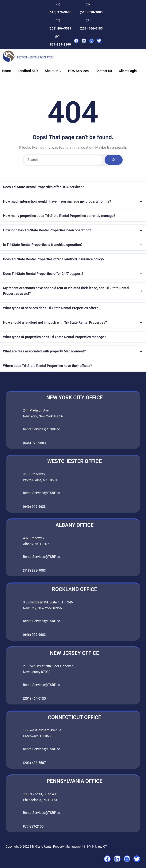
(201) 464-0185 (91, 28)
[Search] (113, 160)
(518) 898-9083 (91, 12)
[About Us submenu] (60, 71)
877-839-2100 (60, 45)
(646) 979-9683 (60, 12)
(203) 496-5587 (60, 28)
